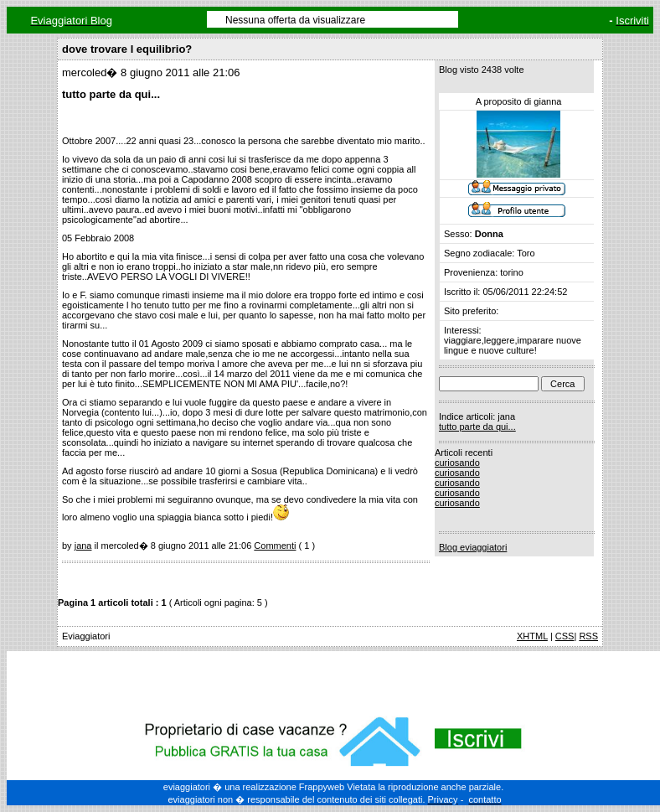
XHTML (532, 636)
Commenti (275, 546)
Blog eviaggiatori (473, 547)
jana (83, 546)
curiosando (457, 463)
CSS (565, 636)
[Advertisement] (333, 680)
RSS (588, 636)
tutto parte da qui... (477, 427)
